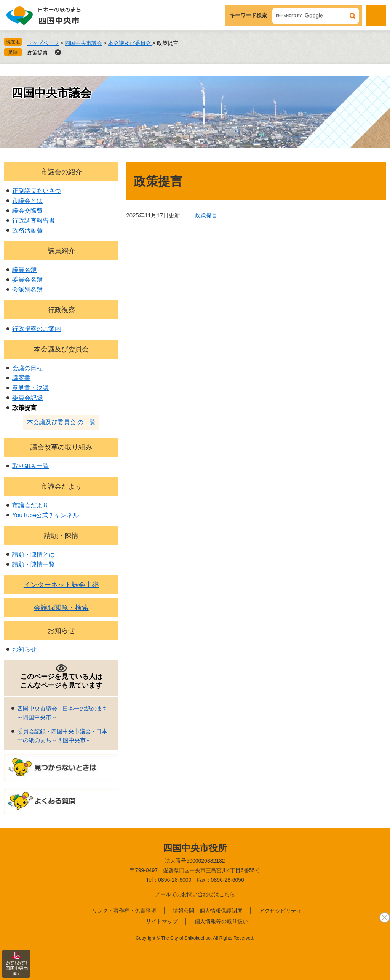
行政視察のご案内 (37, 329)
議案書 (21, 378)
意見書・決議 (30, 388)
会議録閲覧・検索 (61, 608)
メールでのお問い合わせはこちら (195, 894)
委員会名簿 (27, 280)
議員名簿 (24, 270)
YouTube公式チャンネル (46, 515)
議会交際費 (27, 211)
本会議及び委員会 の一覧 (61, 422)
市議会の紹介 (61, 172)
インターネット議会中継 (61, 585)
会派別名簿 (27, 290)
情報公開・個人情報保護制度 (208, 911)
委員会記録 (27, 398)
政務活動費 (27, 230)
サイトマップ (162, 921)
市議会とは (27, 201)
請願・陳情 (61, 536)
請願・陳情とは (34, 554)
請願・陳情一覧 (34, 564)
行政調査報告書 (34, 221)
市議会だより (61, 486)
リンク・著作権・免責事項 (124, 911)
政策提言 (37, 53)
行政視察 (61, 310)
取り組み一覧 (30, 466)
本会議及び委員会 (130, 43)
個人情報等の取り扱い (221, 921)
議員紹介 (61, 251)
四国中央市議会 (83, 43)
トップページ (43, 43)
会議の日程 (27, 368)
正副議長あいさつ (37, 191)
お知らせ (61, 630)
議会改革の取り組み (61, 447)
